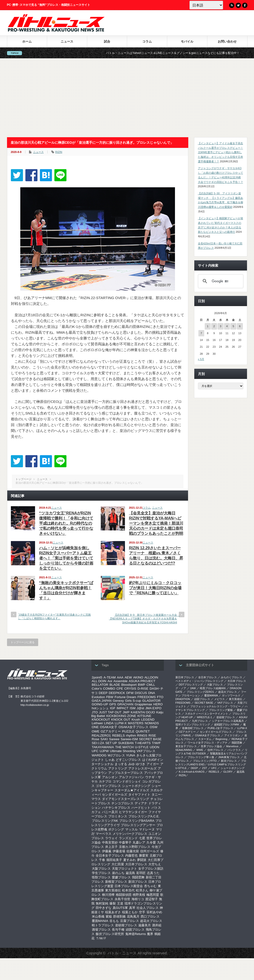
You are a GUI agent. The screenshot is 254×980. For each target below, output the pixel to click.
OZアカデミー (111, 731)
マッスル (131, 829)
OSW (153, 727)
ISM (133, 708)
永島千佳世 (122, 899)
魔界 (150, 934)
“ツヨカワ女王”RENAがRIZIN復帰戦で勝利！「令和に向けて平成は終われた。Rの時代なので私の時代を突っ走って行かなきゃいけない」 (66, 523)
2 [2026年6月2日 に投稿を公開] (214, 326)
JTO (95, 712)
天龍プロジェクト (124, 869)
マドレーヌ (147, 829)
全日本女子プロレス (110, 856)
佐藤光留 (133, 851)
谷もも (114, 921)
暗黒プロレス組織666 (213, 688)
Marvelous (232, 746)
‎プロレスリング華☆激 (201, 757)
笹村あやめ (154, 912)
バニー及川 (110, 812)
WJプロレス (116, 755)
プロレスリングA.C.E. (144, 816)
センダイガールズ (115, 795)
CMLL (151, 685)
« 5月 (201, 359)
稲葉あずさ (113, 912)
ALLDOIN (151, 677)
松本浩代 (128, 890)
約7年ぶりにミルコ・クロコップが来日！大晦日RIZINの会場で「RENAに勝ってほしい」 (155, 588)
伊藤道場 (119, 851)
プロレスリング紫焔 (221, 710)
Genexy (118, 701)
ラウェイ (111, 838)
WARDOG (99, 755)
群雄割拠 (119, 916)
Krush (136, 720)
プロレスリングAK (105, 821)
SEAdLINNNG (184, 750)
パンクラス (234, 750)
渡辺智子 (152, 899)
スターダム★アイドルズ (132, 790)
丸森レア (139, 842)
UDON (155, 747)
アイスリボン (232, 735)
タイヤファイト (139, 795)
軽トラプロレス (103, 925)
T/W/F (156, 743)
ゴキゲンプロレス (108, 786)
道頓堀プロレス (126, 925)
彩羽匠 (141, 873)
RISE (152, 735)
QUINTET (143, 731)
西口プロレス (150, 916)
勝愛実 (144, 856)
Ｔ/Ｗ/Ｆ (101, 938)
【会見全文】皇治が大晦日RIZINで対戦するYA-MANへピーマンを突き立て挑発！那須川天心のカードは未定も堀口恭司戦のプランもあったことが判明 (156, 523)
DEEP (103, 693)
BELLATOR (100, 685)
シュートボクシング (136, 786)
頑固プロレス (135, 930)
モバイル (187, 41)
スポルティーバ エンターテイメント (207, 714)
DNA (152, 693)
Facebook (245, 5)
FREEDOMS (147, 697)
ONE (95, 727)
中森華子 (125, 842)
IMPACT (122, 708)
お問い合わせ (227, 41)
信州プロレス (215, 750)
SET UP (111, 743)
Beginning (221, 739)
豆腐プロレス (130, 921)
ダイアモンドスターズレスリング (126, 799)
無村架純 (102, 903)
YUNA (131, 755)
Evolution (98, 697)
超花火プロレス (151, 921)
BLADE (115, 685)
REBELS (119, 735)
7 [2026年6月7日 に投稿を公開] (201, 333)
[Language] (206, 5)
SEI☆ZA (98, 743)
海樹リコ (138, 899)
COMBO (109, 689)
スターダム (205, 739)
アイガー (153, 764)
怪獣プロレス (101, 877)
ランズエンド (128, 838)
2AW (193, 688)
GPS (113, 704)
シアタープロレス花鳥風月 (228, 721)
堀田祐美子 (114, 860)
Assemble (120, 681)
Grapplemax (143, 704)
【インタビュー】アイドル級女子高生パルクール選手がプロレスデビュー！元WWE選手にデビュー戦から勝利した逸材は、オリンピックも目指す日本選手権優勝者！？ (221, 152)
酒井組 (157, 925)
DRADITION (183, 699)
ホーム (27, 41)
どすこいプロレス (128, 760)
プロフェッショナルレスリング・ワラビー (215, 706)
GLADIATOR (152, 701)
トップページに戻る (23, 642)
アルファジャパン (131, 777)
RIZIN (59, 152)
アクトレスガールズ (142, 768)
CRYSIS (130, 689)
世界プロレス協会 (211, 746)
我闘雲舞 (138, 877)
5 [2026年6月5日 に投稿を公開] (233, 326)
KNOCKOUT (101, 720)
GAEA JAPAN (102, 701)
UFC (95, 751)
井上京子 (111, 847)
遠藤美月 (145, 925)
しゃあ (110, 760)
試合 (107, 41)
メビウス (219, 699)
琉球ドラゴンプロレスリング (193, 724)
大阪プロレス (101, 869)
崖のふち (118, 873)
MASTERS (136, 723)
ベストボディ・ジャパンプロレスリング (199, 681)
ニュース (67, 41)
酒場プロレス (101, 930)
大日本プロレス (136, 864)
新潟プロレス (138, 882)
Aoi (110, 681)
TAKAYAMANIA (103, 747)
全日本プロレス (207, 677)
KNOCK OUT (121, 720)
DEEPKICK (117, 693)
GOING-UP (100, 704)
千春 (102, 860)
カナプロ (105, 781)
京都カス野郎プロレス (135, 847)
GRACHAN (125, 704)
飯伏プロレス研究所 (110, 934)
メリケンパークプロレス (130, 834)
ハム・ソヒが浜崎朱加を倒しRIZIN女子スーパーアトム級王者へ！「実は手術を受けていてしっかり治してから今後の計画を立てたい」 (66, 558)
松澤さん (142, 890)
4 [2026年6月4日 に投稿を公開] (227, 326)
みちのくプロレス (232, 677)
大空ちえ (155, 864)
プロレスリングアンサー (138, 825)
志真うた (153, 873)
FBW (110, 697)
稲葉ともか (130, 912)
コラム (147, 41)
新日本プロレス (185, 677)
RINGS (142, 735)
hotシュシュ (100, 708)
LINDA (109, 723)
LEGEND (148, 720)
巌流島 (130, 873)
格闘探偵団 (124, 895)
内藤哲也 (131, 856)
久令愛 (151, 842)
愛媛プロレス (121, 877)
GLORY (228, 772)
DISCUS (141, 693)
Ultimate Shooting (123, 751)
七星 (142, 838)
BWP (142, 685)
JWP (126, 712)
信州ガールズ (150, 851)
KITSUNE (144, 716)
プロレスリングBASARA (137, 821)
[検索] (220, 281)
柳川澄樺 (108, 895)
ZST (205, 768)
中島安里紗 (110, 842)
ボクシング (116, 829)
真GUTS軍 (120, 908)
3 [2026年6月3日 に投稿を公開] (220, 326)
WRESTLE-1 (204, 717)
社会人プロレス (148, 908)
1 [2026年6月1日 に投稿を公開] (208, 326)
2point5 (97, 677)
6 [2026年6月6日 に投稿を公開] (240, 326)
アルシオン (110, 777)
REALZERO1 (101, 735)
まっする (121, 764)
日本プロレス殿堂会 (129, 886)
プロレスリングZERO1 (200, 692)
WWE (200, 750)
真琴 (132, 908)
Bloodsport (129, 685)
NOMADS (152, 723)
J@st (141, 708)
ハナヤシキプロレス (116, 808)
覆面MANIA (100, 921)
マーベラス (104, 834)
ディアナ (141, 803)
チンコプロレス (122, 803)
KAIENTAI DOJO (143, 712)
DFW (130, 693)
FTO (160, 697)
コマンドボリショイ (127, 781)
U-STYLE (142, 747)
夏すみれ (130, 860)
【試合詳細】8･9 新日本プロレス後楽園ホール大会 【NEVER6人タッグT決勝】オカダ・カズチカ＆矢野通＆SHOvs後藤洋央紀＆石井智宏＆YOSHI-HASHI (144, 619)
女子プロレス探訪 (151, 869)
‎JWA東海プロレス (229, 757)
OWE (96, 731)
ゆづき (141, 764)
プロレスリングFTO (205, 761)
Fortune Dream (125, 697)
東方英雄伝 (113, 890)
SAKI (104, 739)
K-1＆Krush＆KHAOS (192, 772)
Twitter (238, 5)
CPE (120, 689)
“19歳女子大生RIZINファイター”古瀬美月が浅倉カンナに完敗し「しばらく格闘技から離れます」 (54, 616)
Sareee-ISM (129, 739)
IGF (113, 708)
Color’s (97, 689)
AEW (128, 677)
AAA (120, 677)
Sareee (114, 739)
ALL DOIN (99, 681)
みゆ (131, 764)
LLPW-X (121, 723)
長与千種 (118, 930)
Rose (96, 739)
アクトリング (118, 768)
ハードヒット (141, 808)
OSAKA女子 (109, 727)
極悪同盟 (153, 895)
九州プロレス (200, 721)
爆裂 (113, 903)
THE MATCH (124, 747)
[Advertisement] (127, 98)
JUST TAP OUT (110, 712)
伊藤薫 (107, 851)
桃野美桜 (139, 895)
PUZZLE (128, 731)
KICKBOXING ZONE (121, 716)
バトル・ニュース (122, 953)
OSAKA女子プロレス (133, 727)
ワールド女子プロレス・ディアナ (207, 743)
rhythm (131, 735)
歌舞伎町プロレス (193, 728)
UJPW (104, 751)
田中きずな (104, 908)
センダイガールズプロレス (216, 732)
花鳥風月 (133, 916)
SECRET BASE (150, 739)
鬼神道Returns (136, 934)
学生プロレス (101, 873)
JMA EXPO (153, 708)
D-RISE (143, 689)
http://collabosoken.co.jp (35, 705)
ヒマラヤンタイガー (133, 812)
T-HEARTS (143, 743)
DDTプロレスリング (191, 685)
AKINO (138, 677)
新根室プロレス (116, 882)
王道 (120, 903)
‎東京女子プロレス (186, 746)
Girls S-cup (133, 701)
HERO (158, 704)
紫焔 (109, 916)
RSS (232, 5)
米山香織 (98, 916)
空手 (142, 912)
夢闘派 (142, 860)
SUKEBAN (126, 743)
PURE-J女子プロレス (220, 728)
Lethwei (97, 723)
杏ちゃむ (150, 886)
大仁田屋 (118, 864)
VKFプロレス (146, 751)
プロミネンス (118, 816)
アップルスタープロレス (126, 773)
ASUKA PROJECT (142, 681)
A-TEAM (109, 677)
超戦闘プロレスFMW (227, 724)
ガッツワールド (231, 695)
